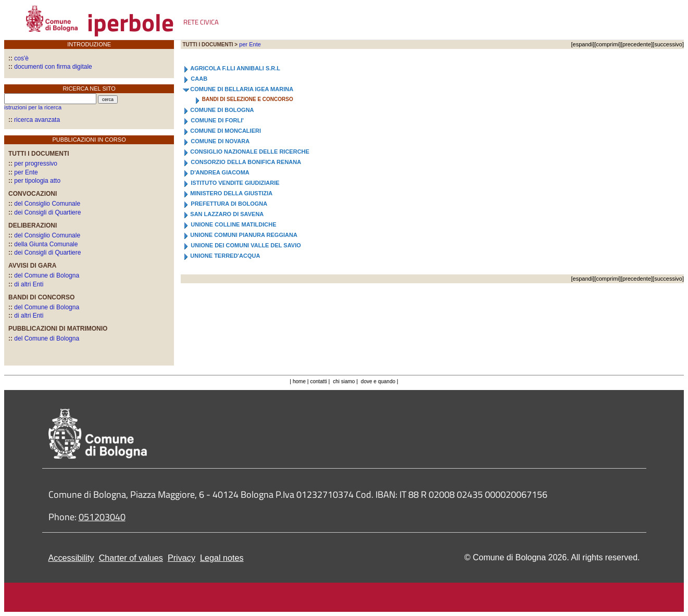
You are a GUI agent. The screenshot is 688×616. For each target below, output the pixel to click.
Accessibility (71, 558)
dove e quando (378, 381)
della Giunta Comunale (43, 244)
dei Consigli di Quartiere (45, 212)
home (299, 381)
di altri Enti (26, 284)
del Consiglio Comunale (44, 204)
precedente (637, 44)
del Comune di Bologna (44, 275)
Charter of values (131, 558)
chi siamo (344, 381)
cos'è (18, 58)
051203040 (102, 517)
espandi (583, 44)
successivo (668, 44)
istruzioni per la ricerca (33, 107)
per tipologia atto (34, 181)
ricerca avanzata (37, 120)
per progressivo (33, 164)
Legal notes (222, 558)
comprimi (608, 44)
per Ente (23, 172)
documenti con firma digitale (50, 67)
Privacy (182, 558)
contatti (319, 381)
